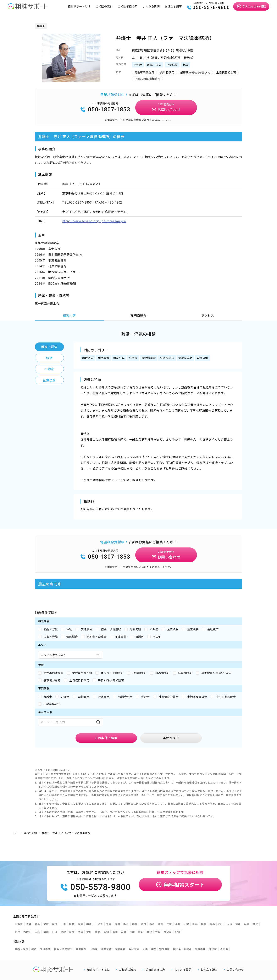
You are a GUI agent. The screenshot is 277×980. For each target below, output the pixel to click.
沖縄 (178, 932)
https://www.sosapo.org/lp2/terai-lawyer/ (94, 221)
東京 (81, 924)
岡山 (46, 932)
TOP (16, 833)
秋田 (55, 924)
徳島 (81, 932)
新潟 (195, 924)
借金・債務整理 (63, 949)
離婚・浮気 (49, 347)
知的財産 (164, 949)
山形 (63, 924)
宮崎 (158, 932)
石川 (221, 924)
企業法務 (49, 380)
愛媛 (98, 932)
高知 (106, 932)
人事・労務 (149, 949)
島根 (72, 932)
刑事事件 (200, 949)
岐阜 (161, 924)
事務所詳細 (30, 833)
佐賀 (123, 932)
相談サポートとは (79, 6)
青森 (29, 924)
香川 (89, 932)
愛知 (143, 924)
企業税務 (120, 949)
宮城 (46, 924)
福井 (204, 924)
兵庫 (247, 924)
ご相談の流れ (104, 6)
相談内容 (69, 315)
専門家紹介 (138, 315)
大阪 (229, 924)
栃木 (126, 924)
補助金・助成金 (182, 949)
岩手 (37, 924)
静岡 (152, 924)
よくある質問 (151, 6)
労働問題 (81, 949)
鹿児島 (168, 932)
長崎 (132, 932)
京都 (238, 924)
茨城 (118, 924)
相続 (49, 358)
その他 (224, 949)
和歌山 (27, 932)
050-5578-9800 (208, 7)
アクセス (208, 315)
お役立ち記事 (173, 6)
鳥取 (63, 932)
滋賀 (255, 924)
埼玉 (100, 924)
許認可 (213, 949)
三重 (169, 924)
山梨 (187, 924)
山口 (55, 932)
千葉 (109, 924)
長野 (178, 924)
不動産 (49, 369)
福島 (72, 924)
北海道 (19, 924)
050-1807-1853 (105, 109)
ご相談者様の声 (128, 6)
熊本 (141, 932)
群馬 (135, 924)
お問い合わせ (235, 970)
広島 (37, 932)
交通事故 (45, 949)
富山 (212, 924)
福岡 (115, 932)
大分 (149, 932)
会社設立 (134, 949)
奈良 (18, 932)
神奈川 (90, 924)
